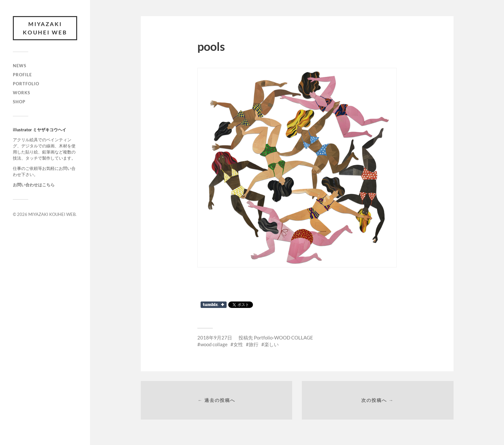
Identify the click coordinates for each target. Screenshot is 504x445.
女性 (238, 344)
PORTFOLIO (26, 84)
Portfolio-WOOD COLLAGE (283, 338)
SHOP (19, 102)
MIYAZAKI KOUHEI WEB (45, 28)
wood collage (214, 344)
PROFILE (22, 75)
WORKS (22, 93)
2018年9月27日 (215, 338)
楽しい (271, 344)
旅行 (254, 344)
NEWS (20, 66)
